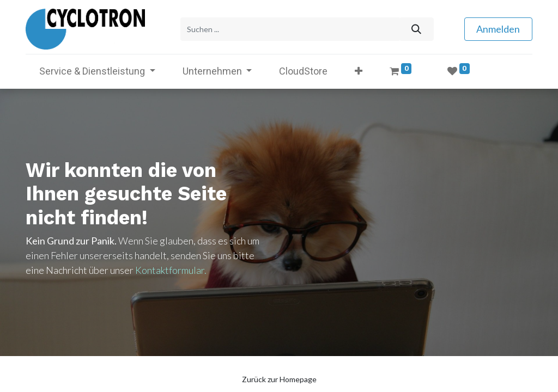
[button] (359, 71)
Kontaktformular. (171, 270)
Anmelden (498, 29)
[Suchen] (416, 29)
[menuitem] (303, 71)
